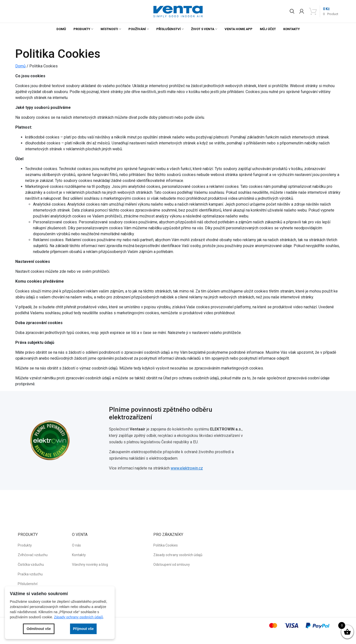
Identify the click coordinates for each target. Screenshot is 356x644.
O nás (76, 545)
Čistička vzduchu (31, 565)
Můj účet (268, 29)
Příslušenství (169, 29)
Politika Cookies (166, 545)
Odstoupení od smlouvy (172, 565)
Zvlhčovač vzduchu (33, 555)
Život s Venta (203, 29)
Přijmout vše (83, 629)
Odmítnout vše (39, 629)
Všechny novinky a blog (90, 565)
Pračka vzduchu (30, 574)
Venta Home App (239, 29)
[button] (178, 11)
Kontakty (292, 29)
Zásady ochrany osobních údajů (178, 555)
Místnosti (109, 29)
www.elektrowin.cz (187, 468)
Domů (61, 29)
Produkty (82, 29)
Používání (137, 29)
